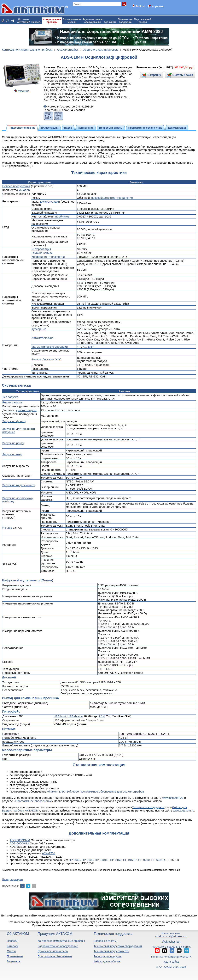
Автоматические (42, 338)
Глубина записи (42, 253)
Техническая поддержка (148, 807)
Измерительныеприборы (52, 21)
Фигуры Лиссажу (43, 359)
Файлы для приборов (107, 961)
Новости (36, 22)
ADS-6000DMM (20, 840)
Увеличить (24, 91)
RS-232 (7, 527)
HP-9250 (144, 860)
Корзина (157, 6)
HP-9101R (102, 860)
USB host (60, 716)
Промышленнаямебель (72, 21)
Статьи (11, 951)
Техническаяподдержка (125, 21)
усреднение (125, 198)
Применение (15, 956)
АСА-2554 (49, 853)
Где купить (110, 22)
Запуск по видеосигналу (19, 485)
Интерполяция (41, 249)
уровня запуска (26, 410)
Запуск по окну (12, 454)
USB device (75, 716)
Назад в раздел (12, 879)
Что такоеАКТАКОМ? (24, 21)
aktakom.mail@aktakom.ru (171, 936)
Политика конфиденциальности (171, 957)
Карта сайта (171, 962)
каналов (24, 190)
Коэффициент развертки (48, 257)
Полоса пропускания (16, 186)
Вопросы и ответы (105, 941)
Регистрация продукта (108, 956)
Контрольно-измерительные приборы (61, 941)
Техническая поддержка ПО (111, 951)
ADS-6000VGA (19, 843)
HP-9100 (87, 860)
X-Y (58, 359)
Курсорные (39, 329)
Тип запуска (10, 397)
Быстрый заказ (183, 75)
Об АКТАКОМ (18, 934)
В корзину (154, 75)
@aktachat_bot (171, 942)
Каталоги (13, 946)
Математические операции (50, 347)
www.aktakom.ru (173, 798)
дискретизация (50, 202)
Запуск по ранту (13, 443)
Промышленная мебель (53, 951)
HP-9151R (130, 860)
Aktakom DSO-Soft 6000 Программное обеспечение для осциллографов (95, 791)
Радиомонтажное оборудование (58, 946)
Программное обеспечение (34, 801)
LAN (102, 716)
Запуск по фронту (14, 421)
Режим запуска (12, 402)
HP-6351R (158, 860)
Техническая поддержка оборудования (118, 946)
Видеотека (14, 961)
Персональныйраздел (143, 21)
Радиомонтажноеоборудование (93, 21)
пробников (62, 216)
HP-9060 (75, 860)
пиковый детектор (103, 198)
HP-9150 (116, 860)
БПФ (91, 347)
